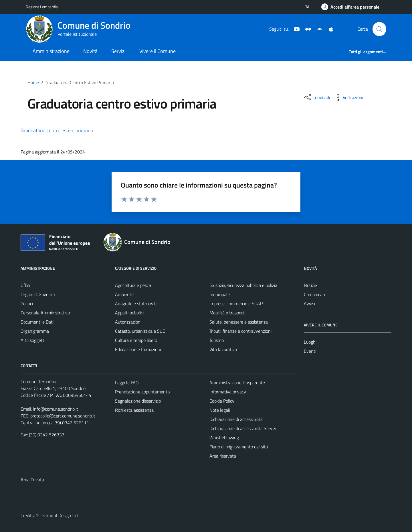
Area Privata (32, 480)
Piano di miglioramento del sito (239, 447)
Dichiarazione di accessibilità (236, 419)
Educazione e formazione (139, 349)
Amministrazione (51, 51)
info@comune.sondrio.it (56, 409)
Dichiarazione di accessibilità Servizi (243, 428)
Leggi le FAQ (127, 383)
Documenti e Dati (37, 322)
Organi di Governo (38, 294)
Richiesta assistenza (134, 410)
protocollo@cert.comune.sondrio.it (63, 416)
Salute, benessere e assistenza (239, 322)
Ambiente (124, 294)
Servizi (118, 51)
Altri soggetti (33, 340)
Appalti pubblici (129, 313)
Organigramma (35, 331)
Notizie (310, 285)
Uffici (25, 285)
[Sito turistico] (306, 29)
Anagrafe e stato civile (136, 304)
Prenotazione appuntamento (142, 392)
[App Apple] (329, 29)
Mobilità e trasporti (227, 313)
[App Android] (317, 29)
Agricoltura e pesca (133, 285)
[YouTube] (294, 29)
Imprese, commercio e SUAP (236, 304)
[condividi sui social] (317, 97)
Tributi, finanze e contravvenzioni (240, 331)
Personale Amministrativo (45, 313)
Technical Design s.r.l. (60, 515)
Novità (90, 51)
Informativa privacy (228, 392)
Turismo (217, 340)
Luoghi (310, 342)
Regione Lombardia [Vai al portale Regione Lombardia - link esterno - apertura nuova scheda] (42, 7)
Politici (27, 304)
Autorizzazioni (128, 322)
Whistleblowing (224, 438)
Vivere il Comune (158, 51)
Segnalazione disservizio (138, 401)
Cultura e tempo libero (136, 340)
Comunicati (314, 294)
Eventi (310, 351)
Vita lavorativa (223, 349)
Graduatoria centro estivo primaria (57, 130)
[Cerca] (379, 29)
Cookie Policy (222, 401)
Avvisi (309, 304)
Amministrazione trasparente (237, 383)
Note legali (220, 410)
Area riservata (223, 456)
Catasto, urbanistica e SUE (140, 331)
